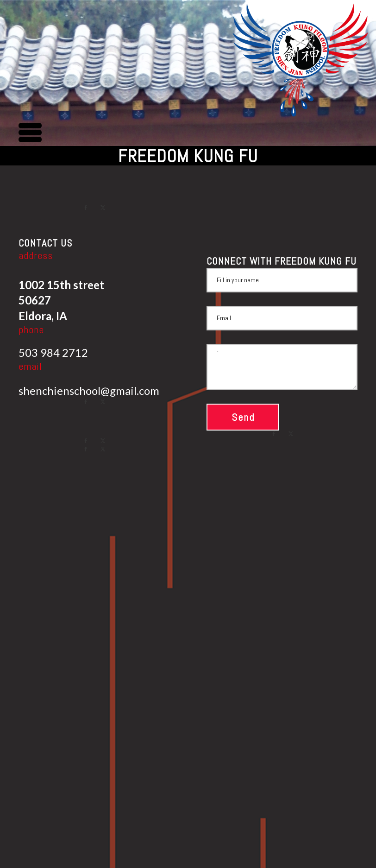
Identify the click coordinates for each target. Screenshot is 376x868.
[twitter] (103, 208)
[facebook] (86, 208)
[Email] (282, 318)
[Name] (282, 280)
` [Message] (282, 367)
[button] (30, 133)
